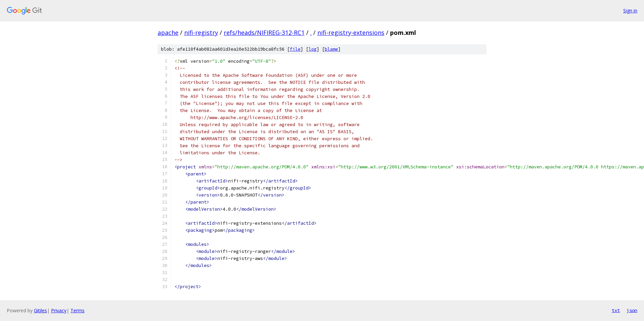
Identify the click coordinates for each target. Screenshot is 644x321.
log (313, 49)
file (295, 49)
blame (331, 49)
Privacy (59, 310)
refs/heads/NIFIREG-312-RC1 (264, 33)
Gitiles (40, 310)
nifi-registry (201, 33)
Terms (77, 310)
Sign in (630, 11)
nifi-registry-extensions (351, 33)
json (632, 310)
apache (168, 33)
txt (616, 310)
